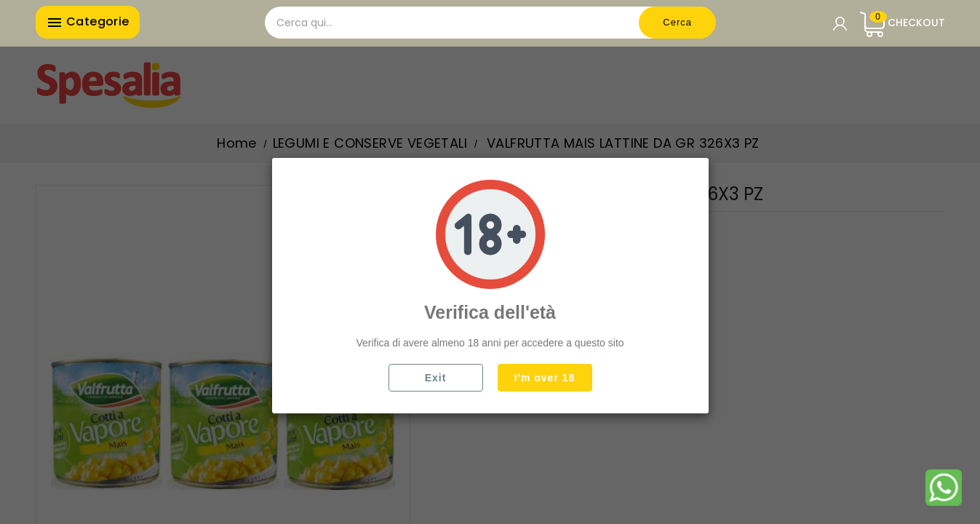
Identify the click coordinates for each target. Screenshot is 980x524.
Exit (436, 378)
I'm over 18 (545, 378)
